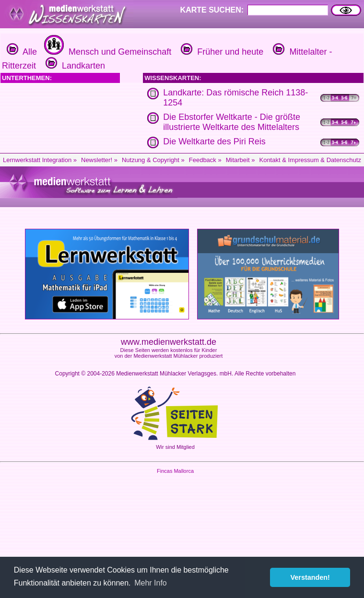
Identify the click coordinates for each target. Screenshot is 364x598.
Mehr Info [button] (151, 583)
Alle (22, 52)
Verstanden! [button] (310, 577)
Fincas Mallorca (175, 471)
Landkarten (74, 66)
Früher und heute (221, 52)
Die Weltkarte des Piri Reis (214, 141)
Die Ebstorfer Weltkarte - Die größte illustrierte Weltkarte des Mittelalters (232, 122)
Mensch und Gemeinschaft (106, 52)
